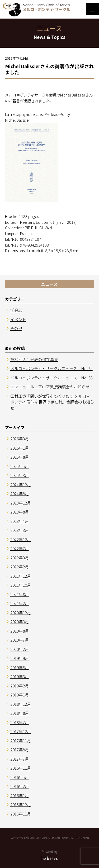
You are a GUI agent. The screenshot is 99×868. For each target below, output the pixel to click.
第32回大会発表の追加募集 (34, 359)
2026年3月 (20, 439)
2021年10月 (21, 585)
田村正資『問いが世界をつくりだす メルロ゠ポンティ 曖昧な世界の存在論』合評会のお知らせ (52, 402)
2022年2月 (20, 567)
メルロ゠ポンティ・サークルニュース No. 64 (51, 368)
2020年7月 (20, 640)
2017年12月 (21, 731)
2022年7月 (20, 548)
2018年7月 (20, 722)
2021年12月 (21, 576)
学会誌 (16, 310)
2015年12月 (21, 805)
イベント (18, 319)
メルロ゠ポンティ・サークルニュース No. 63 (51, 378)
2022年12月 (21, 539)
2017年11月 (21, 741)
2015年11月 (21, 814)
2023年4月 (20, 521)
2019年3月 (20, 676)
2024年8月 (20, 494)
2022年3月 (20, 558)
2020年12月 (21, 613)
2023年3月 (20, 530)
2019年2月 (20, 686)
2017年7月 (20, 759)
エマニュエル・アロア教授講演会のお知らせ (50, 387)
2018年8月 (20, 713)
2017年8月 (20, 750)
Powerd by (49, 855)
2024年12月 (21, 485)
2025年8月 (20, 457)
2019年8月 (20, 667)
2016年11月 (21, 768)
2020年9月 (20, 622)
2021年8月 (20, 594)
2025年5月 (20, 466)
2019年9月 (20, 658)
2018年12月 (21, 704)
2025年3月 (20, 475)
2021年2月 (20, 603)
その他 (16, 328)
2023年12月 (21, 503)
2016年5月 (20, 777)
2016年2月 (20, 786)
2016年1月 (20, 795)
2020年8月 (20, 631)
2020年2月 (20, 649)
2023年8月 (20, 512)
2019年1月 (20, 695)
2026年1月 (20, 448)
